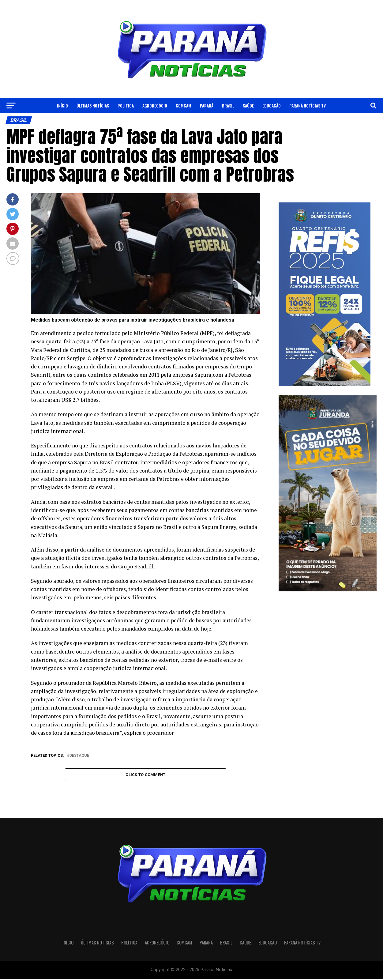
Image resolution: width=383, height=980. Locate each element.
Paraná (207, 106)
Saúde (248, 106)
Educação (272, 106)
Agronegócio (155, 106)
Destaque (79, 756)
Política (126, 106)
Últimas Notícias (93, 106)
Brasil (228, 106)
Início (62, 106)
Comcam (184, 106)
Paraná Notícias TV (308, 106)
